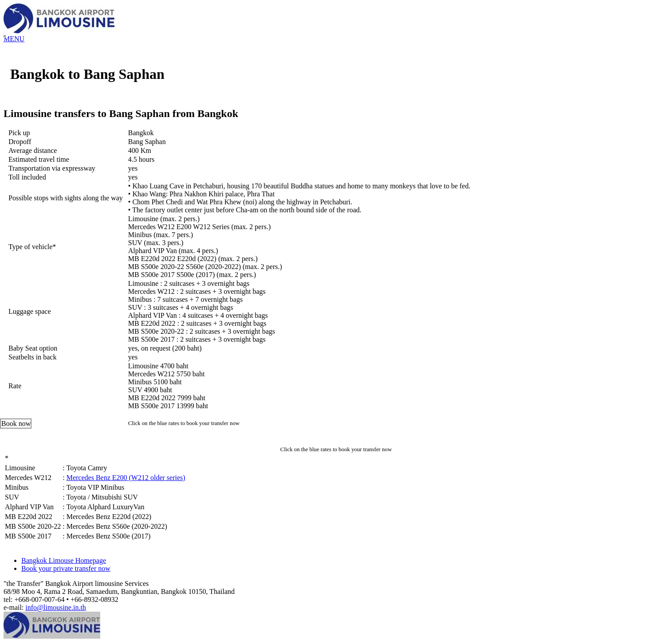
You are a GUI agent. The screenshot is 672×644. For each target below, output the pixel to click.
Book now (16, 423)
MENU (14, 39)
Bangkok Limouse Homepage (64, 560)
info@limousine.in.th (56, 607)
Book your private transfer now (66, 568)
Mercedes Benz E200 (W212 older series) (126, 478)
